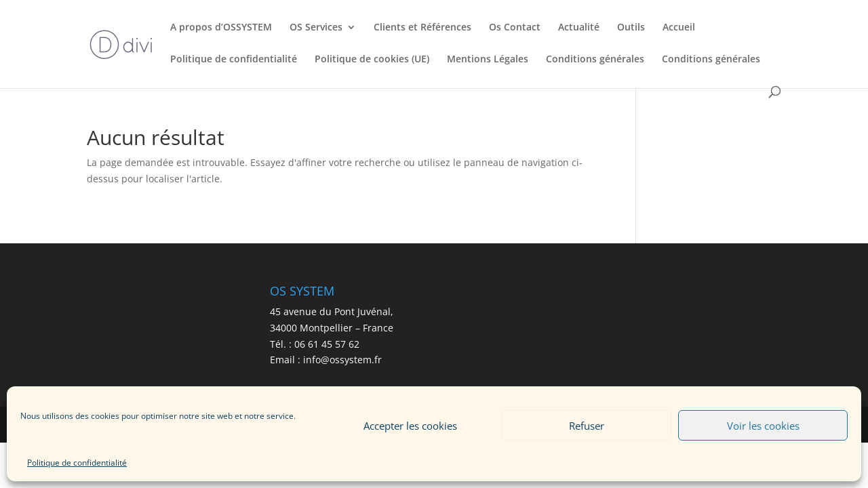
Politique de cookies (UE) (372, 60)
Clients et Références (422, 28)
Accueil (679, 28)
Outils (631, 28)
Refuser (587, 426)
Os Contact (515, 28)
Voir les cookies (763, 426)
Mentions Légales (488, 60)
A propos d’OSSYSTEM (221, 28)
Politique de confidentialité (77, 463)
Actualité (579, 28)
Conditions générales (595, 60)
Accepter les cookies (410, 426)
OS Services (316, 28)
